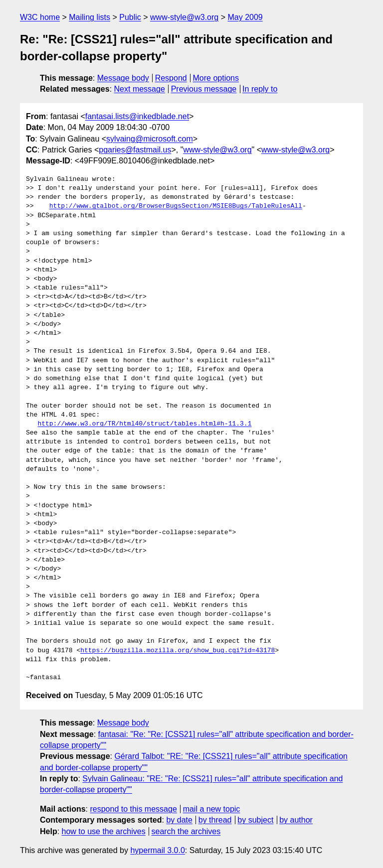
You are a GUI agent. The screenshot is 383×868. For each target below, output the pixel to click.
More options (216, 78)
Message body (123, 78)
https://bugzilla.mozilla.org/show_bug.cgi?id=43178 (178, 651)
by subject (255, 820)
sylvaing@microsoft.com (150, 139)
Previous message (204, 89)
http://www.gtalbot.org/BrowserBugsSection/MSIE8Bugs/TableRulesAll (176, 206)
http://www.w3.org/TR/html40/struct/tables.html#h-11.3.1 (144, 424)
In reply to (260, 89)
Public (130, 17)
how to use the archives (104, 831)
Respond (171, 78)
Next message (140, 89)
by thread (215, 820)
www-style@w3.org (184, 17)
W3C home (40, 17)
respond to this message (133, 809)
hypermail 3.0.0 (157, 850)
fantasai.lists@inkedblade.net (137, 116)
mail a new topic (212, 809)
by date (179, 820)
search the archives (186, 831)
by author (296, 820)
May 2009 (245, 17)
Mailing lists (90, 17)
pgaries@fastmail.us (135, 150)
